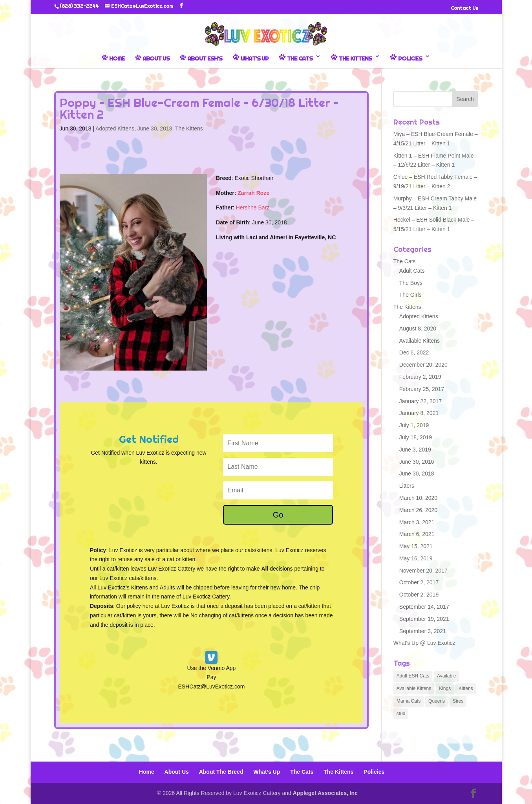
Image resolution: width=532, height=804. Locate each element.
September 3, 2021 (423, 631)
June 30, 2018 (155, 128)
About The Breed (221, 772)
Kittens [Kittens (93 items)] (466, 688)
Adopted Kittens (115, 128)
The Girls (410, 295)
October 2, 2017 (419, 582)
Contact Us (461, 7)
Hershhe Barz (253, 207)
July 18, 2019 (416, 437)
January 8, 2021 (419, 413)
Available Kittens (420, 341)
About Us (152, 58)
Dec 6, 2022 (414, 352)
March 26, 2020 (418, 510)
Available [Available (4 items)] (446, 676)
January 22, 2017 (420, 401)
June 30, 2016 (417, 462)
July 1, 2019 (414, 425)
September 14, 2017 (424, 607)
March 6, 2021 (417, 534)
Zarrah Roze (253, 193)
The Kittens (351, 58)
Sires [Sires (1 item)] (458, 701)
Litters (407, 486)
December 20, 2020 (423, 365)
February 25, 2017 (422, 389)
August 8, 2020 (418, 329)
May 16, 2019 (416, 558)
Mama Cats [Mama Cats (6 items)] (409, 701)
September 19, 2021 (424, 619)
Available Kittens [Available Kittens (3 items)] (414, 688)
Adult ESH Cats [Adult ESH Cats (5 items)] (413, 676)
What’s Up (250, 58)
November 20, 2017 (423, 571)
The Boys (411, 283)
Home (113, 58)
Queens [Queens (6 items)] (437, 701)
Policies (406, 58)
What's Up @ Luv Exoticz (424, 643)
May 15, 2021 (416, 546)
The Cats (296, 58)
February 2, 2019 (420, 377)
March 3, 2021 (417, 522)
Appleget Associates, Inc (325, 793)
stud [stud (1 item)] (401, 714)
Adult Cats (412, 271)
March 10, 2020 (418, 498)
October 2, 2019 (419, 595)
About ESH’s (201, 58)
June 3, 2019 (415, 450)
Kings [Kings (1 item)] (445, 688)
